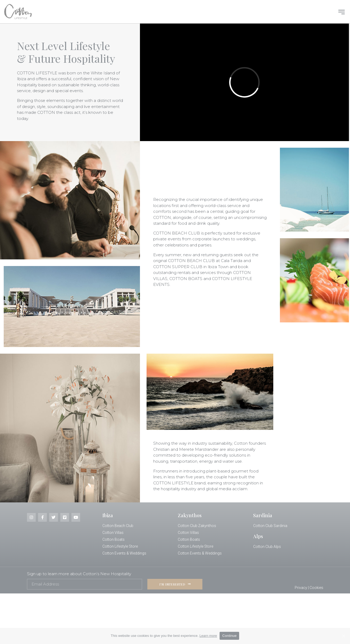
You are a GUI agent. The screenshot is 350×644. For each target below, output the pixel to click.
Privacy (301, 588)
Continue (229, 636)
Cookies (316, 588)
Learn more (208, 636)
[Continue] (343, 636)
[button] (342, 12)
